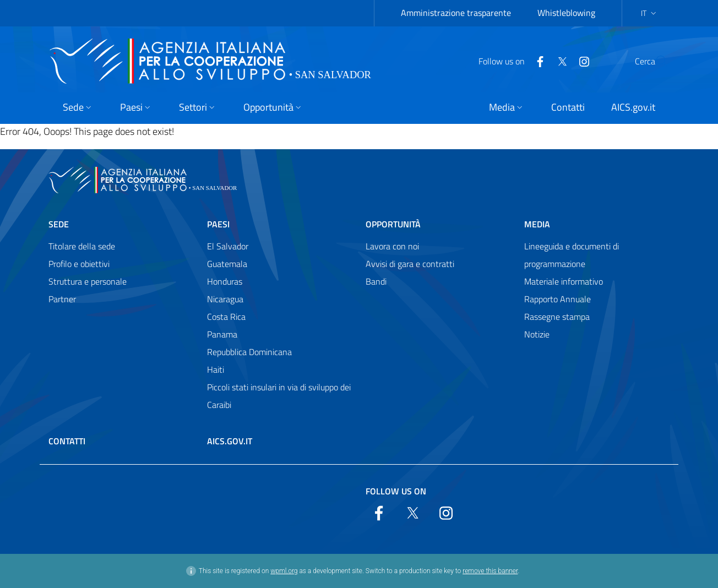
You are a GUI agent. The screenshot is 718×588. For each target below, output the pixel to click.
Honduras (225, 281)
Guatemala (227, 264)
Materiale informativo (564, 281)
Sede (59, 224)
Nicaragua (225, 299)
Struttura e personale (88, 281)
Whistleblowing (566, 13)
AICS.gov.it (230, 441)
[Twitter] (536, 61)
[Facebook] (514, 61)
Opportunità (393, 224)
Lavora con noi (392, 246)
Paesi (218, 224)
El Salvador (228, 246)
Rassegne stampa (557, 317)
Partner (62, 299)
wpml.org (284, 571)
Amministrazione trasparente (456, 13)
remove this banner (490, 571)
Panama (222, 334)
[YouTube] (558, 61)
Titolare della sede (82, 246)
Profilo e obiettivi (79, 264)
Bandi (376, 281)
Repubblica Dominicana (249, 352)
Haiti (216, 369)
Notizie (537, 334)
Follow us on (396, 491)
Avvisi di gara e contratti (410, 264)
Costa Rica (226, 317)
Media (537, 224)
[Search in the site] (655, 61)
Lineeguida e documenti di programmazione (572, 255)
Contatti (67, 441)
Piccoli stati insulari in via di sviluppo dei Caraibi (279, 396)
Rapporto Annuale (557, 299)
